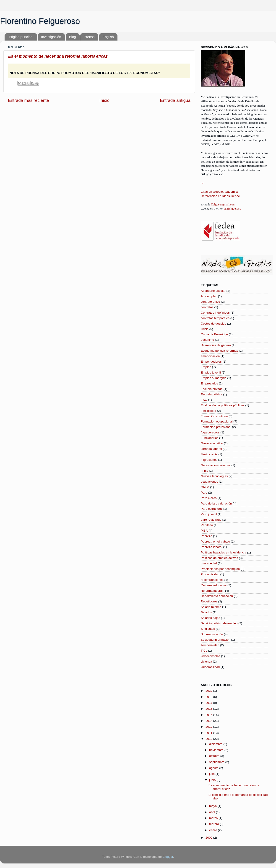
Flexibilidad (208, 411)
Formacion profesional (216, 427)
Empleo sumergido (214, 378)
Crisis (205, 329)
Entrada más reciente (29, 100)
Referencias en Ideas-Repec (220, 196)
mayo (213, 806)
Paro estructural (212, 509)
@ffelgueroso (233, 209)
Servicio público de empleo (219, 623)
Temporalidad (210, 645)
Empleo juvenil (211, 373)
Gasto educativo (212, 443)
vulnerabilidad (210, 667)
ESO (204, 400)
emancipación (210, 356)
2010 (209, 739)
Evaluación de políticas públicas (223, 405)
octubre (215, 756)
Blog (73, 37)
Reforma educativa (214, 585)
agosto (214, 768)
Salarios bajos (210, 618)
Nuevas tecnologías (214, 476)
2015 (209, 715)
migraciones (209, 460)
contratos (207, 307)
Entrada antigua (175, 100)
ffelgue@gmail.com (223, 204)
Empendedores (211, 362)
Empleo (206, 367)
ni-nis (204, 471)
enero (214, 830)
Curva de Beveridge (214, 334)
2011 (209, 733)
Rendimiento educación (217, 596)
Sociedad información (216, 640)
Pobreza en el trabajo (215, 542)
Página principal (21, 37)
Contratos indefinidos (215, 313)
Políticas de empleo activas (219, 558)
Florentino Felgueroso (40, 21)
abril (212, 812)
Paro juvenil (209, 514)
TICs (204, 651)
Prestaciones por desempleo (220, 569)
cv (202, 183)
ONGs (205, 487)
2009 (209, 838)
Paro (204, 493)
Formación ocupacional (217, 421)
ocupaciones (209, 482)
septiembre (217, 762)
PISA (204, 531)
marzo (214, 818)
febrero (215, 824)
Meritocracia (209, 454)
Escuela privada (212, 389)
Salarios (206, 612)
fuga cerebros (210, 432)
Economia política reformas (219, 351)
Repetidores (209, 601)
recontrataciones (212, 580)
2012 (209, 727)
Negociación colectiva (216, 465)
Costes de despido (214, 324)
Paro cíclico (209, 498)
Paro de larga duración (216, 503)
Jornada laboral (211, 449)
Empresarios (209, 383)
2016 (209, 709)
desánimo (207, 340)
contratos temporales (215, 318)
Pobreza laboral (212, 547)
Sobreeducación (212, 634)
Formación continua (214, 416)
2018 (209, 697)
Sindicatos (208, 629)
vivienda (206, 662)
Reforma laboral (212, 591)
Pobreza (206, 536)
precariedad (209, 563)
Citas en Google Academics (220, 192)
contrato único (210, 302)
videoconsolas (211, 656)
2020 (209, 691)
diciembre (216, 744)
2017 (209, 703)
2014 (209, 721)
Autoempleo (209, 296)
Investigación (51, 37)
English (108, 37)
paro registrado (211, 520)
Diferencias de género (216, 345)
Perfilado (207, 525)
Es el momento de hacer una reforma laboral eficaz (58, 56)
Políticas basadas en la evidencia (224, 552)
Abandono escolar (213, 291)
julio (212, 774)
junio (213, 780)
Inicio (104, 100)
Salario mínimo (211, 607)
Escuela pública (212, 394)
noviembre (217, 750)
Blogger (168, 857)
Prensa (89, 37)
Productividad (210, 574)
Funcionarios (210, 438)
